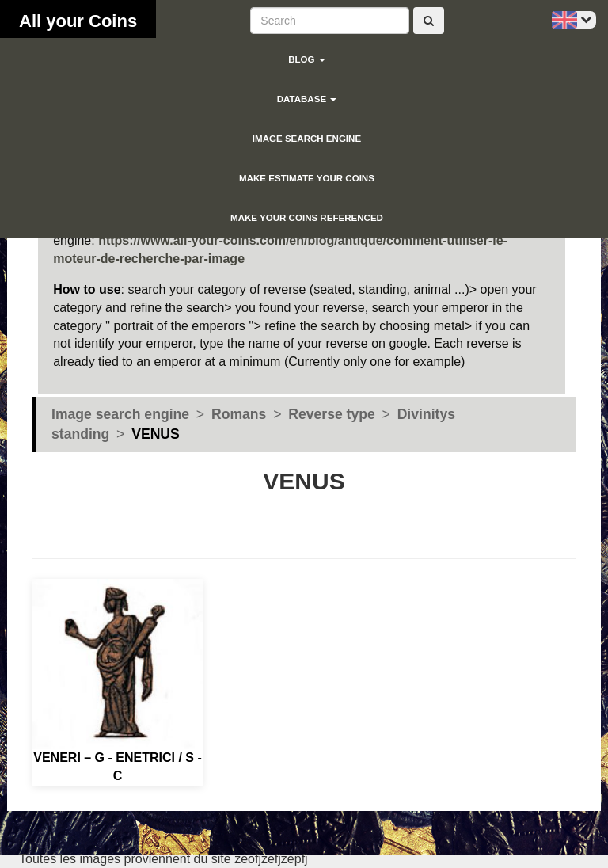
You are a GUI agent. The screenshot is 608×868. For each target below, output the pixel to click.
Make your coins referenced (307, 218)
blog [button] (307, 59)
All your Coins (78, 21)
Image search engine (307, 139)
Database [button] (307, 99)
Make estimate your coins (307, 178)
